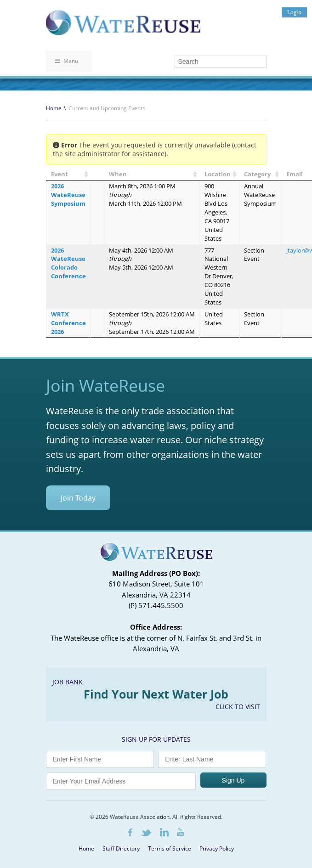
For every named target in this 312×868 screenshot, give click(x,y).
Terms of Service (170, 848)
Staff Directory (121, 848)
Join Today (78, 498)
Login (294, 12)
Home (54, 108)
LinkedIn (164, 832)
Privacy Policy (217, 848)
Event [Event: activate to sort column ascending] (60, 174)
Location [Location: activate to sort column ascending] (218, 174)
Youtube (180, 832)
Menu (67, 61)
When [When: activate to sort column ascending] (118, 174)
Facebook (130, 832)
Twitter (146, 833)
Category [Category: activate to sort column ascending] (257, 174)
